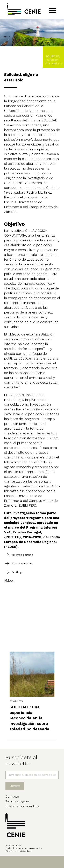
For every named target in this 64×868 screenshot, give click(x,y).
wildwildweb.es (23, 851)
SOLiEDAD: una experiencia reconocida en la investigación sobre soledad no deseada (29, 718)
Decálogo (17, 572)
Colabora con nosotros (22, 806)
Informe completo (22, 563)
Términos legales (17, 801)
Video (9, 580)
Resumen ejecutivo (22, 555)
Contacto (12, 796)
